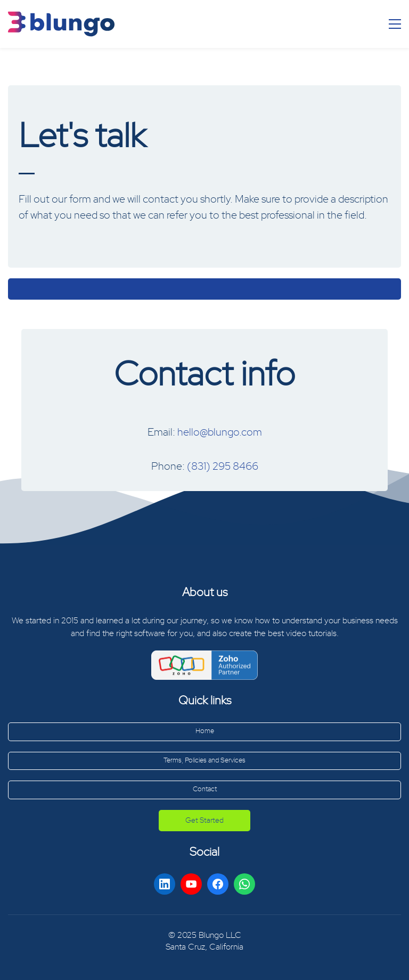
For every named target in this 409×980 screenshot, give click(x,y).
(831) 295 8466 (223, 467)
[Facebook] (218, 884)
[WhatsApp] (244, 884)
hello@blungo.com (220, 432)
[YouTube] (191, 884)
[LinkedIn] (165, 884)
